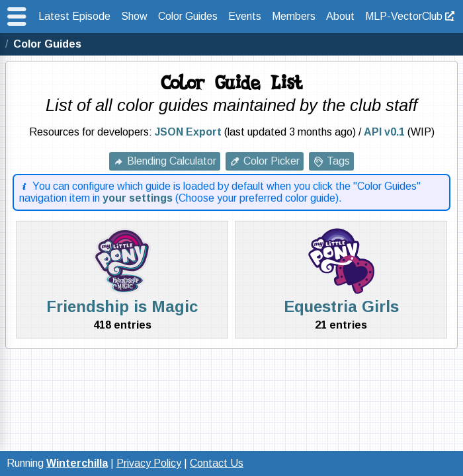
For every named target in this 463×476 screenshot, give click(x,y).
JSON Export (188, 132)
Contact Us (217, 463)
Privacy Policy (149, 463)
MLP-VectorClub (404, 16)
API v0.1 (384, 132)
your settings (138, 198)
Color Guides (188, 16)
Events (245, 16)
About (340, 16)
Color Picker (272, 161)
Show (134, 16)
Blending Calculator (172, 161)
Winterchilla (77, 463)
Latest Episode (74, 16)
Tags (338, 161)
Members (294, 16)
